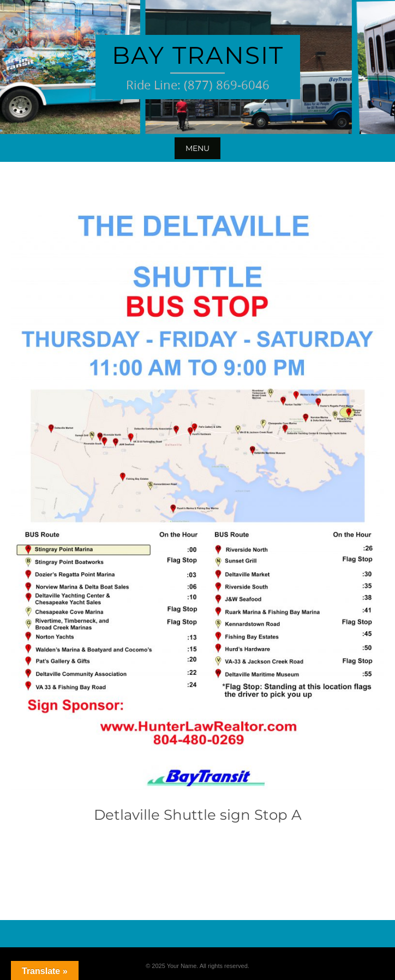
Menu (197, 148)
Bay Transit (198, 55)
